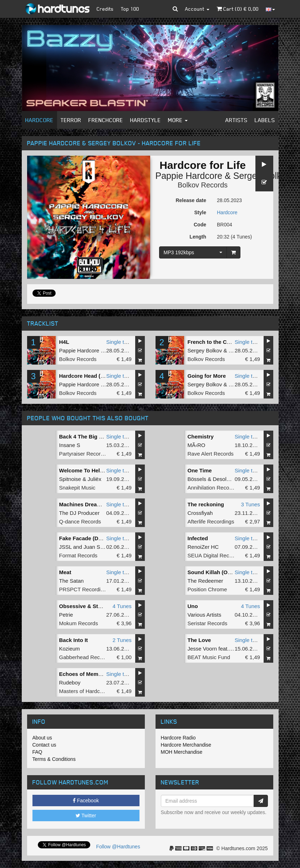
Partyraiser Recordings (87, 454)
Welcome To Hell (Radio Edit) (96, 470)
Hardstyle (146, 120)
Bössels (197, 479)
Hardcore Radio (178, 738)
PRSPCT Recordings (84, 589)
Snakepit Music (77, 488)
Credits (105, 9)
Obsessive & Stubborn (88, 606)
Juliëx (95, 479)
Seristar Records (208, 623)
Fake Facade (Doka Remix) (93, 538)
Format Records (78, 555)
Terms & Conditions (54, 759)
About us (42, 738)
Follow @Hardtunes (118, 847)
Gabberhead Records (85, 657)
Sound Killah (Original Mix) (222, 572)
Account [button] (197, 9)
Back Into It (74, 640)
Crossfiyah (200, 513)
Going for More (207, 376)
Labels (265, 120)
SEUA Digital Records (214, 555)
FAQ (37, 752)
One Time (200, 470)
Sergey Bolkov (205, 350)
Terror (71, 120)
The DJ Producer (79, 513)
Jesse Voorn (202, 649)
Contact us (44, 745)
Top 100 (130, 9)
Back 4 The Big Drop (85, 436)
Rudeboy (70, 683)
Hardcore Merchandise (186, 745)
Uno (193, 606)
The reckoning (206, 504)
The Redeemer (205, 581)
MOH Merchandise (182, 752)
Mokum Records (79, 623)
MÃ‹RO (197, 445)
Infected (198, 538)
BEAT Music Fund (209, 657)
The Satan (72, 581)
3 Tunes (250, 504)
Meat (65, 572)
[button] (175, 9)
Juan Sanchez (100, 547)
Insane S (70, 445)
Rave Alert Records (211, 454)
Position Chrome (207, 589)
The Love (199, 640)
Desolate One (229, 479)
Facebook (86, 801)
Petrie (66, 615)
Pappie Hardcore (189, 176)
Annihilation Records (212, 488)
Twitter (86, 816)
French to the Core (211, 342)
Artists (237, 120)
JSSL (65, 547)
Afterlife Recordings (211, 521)
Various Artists (205, 615)
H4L (64, 342)
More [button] (178, 120)
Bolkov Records (203, 185)
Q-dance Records (80, 521)
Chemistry (201, 436)
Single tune (120, 342)
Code (200, 225)
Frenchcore (106, 120)
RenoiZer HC (203, 547)
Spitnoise (70, 479)
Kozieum (70, 649)
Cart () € (238, 9)
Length (198, 237)
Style (200, 212)
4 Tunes (122, 606)
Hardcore (39, 120)
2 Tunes (122, 640)
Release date (191, 200)
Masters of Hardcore (83, 691)
